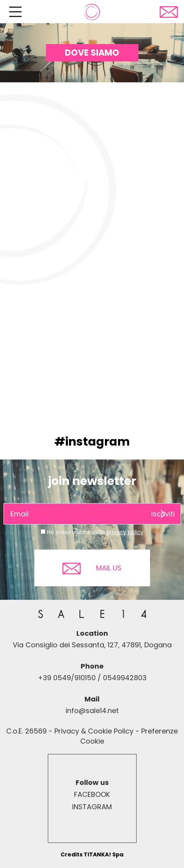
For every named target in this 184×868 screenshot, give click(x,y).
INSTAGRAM (92, 807)
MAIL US (92, 568)
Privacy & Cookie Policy (94, 731)
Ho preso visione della (95, 532)
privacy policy (125, 532)
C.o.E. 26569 (26, 731)
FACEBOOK (92, 794)
